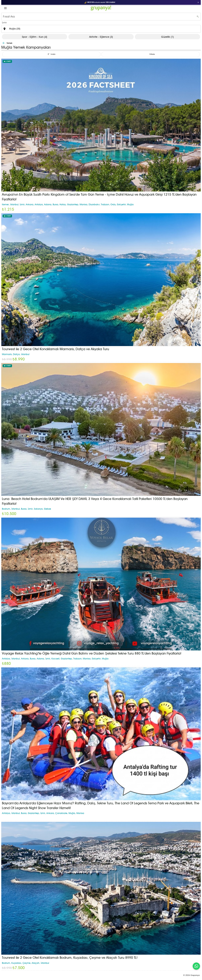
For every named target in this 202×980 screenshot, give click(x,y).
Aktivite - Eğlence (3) (101, 37)
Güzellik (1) (167, 37)
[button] (5, 8)
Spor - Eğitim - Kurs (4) (35, 37)
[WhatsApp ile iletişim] (196, 966)
